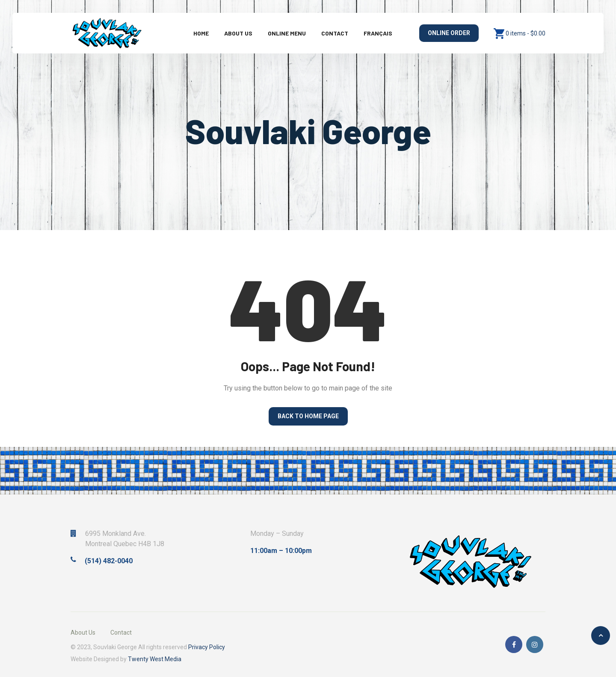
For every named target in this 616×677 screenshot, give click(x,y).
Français (378, 33)
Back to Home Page (308, 416)
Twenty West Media (155, 659)
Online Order (449, 33)
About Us (238, 33)
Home (201, 33)
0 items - (526, 33)
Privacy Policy (207, 647)
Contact (335, 33)
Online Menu (287, 33)
